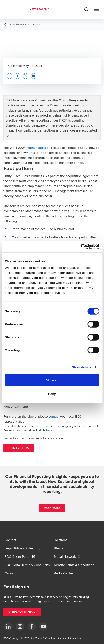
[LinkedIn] (8, 626)
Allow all (52, 380)
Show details (82, 367)
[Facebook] (32, 626)
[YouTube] (43, 626)
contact (54, 416)
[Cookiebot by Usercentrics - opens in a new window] (81, 247)
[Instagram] (20, 626)
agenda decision (38, 148)
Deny (52, 394)
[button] (19, 448)
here (49, 430)
